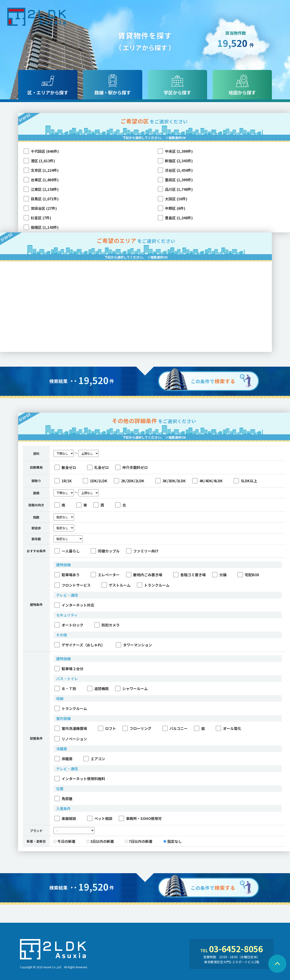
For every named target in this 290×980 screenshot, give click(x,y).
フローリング (137, 728)
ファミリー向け (142, 551)
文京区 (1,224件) (45, 170)
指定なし (173, 841)
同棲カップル (105, 551)
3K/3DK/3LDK (170, 481)
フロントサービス (72, 585)
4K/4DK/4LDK (207, 481)
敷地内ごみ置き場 (144, 575)
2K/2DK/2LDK (129, 481)
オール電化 (228, 728)
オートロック (69, 625)
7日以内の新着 (139, 841)
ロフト (107, 728)
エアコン (94, 759)
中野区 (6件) (175, 208)
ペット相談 (100, 818)
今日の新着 (64, 841)
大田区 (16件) (176, 199)
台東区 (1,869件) (45, 180)
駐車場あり (67, 575)
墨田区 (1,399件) (179, 180)
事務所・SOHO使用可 (140, 818)
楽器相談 (65, 818)
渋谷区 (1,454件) (179, 170)
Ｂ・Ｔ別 (65, 688)
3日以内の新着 (100, 841)
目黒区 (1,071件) (45, 199)
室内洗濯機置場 (71, 728)
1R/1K (63, 481)
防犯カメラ (107, 625)
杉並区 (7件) (41, 218)
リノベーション (71, 739)
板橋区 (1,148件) (45, 227)
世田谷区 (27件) (44, 208)
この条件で (213, 381)
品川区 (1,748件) (179, 189)
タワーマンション (134, 645)
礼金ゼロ (98, 467)
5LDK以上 (245, 481)
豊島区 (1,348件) (179, 218)
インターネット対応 (74, 605)
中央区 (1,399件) (179, 151)
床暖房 (63, 759)
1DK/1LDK (95, 481)
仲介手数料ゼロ (131, 467)
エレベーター (105, 575)
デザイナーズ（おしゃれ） (80, 645)
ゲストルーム (116, 585)
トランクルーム (153, 585)
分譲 (219, 575)
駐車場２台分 (69, 669)
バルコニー (175, 728)
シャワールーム (131, 688)
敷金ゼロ (65, 467)
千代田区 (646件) (45, 151)
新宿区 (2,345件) (179, 161)
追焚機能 (98, 688)
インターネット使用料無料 (80, 779)
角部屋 (63, 798)
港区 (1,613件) (43, 161)
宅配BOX (248, 575)
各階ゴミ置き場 (189, 575)
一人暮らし (67, 551)
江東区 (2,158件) (45, 189)
